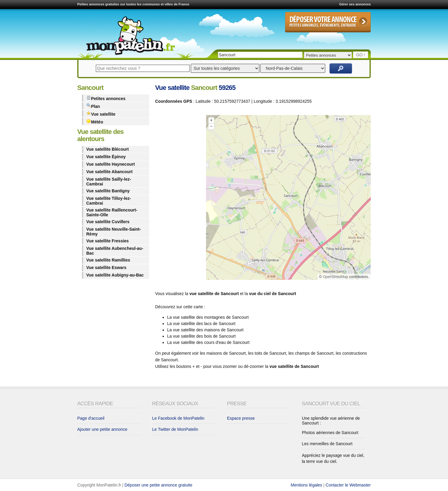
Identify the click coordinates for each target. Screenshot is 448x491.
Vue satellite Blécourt (108, 149)
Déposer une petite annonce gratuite (159, 485)
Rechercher (341, 68)
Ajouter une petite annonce (102, 429)
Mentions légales (307, 485)
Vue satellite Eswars (106, 268)
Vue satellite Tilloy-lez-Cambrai (109, 201)
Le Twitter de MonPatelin (175, 429)
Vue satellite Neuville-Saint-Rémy (113, 232)
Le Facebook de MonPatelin (178, 418)
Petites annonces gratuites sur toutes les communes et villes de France (133, 4)
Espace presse (241, 418)
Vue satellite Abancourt (109, 172)
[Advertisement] (179, 199)
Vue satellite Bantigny (108, 191)
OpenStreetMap (336, 277)
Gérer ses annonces (355, 4)
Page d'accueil (91, 418)
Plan (93, 106)
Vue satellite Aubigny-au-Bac (115, 275)
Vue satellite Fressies (108, 241)
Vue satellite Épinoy (106, 157)
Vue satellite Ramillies (108, 260)
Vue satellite (101, 114)
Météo (95, 121)
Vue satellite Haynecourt (111, 164)
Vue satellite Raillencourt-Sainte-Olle (112, 212)
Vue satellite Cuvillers (108, 222)
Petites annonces (106, 98)
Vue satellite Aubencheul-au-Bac (115, 251)
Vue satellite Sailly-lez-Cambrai (109, 182)
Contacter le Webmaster (348, 485)
